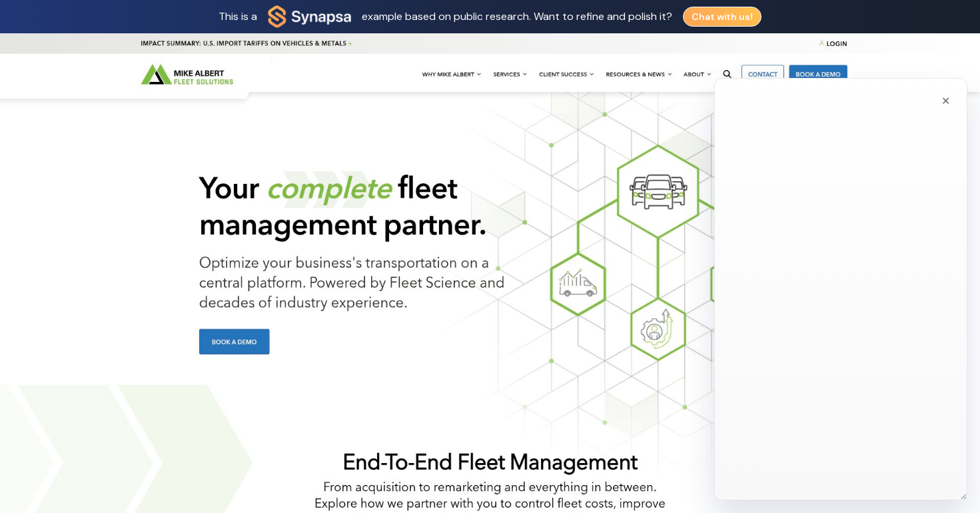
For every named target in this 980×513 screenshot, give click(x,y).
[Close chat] (945, 77)
